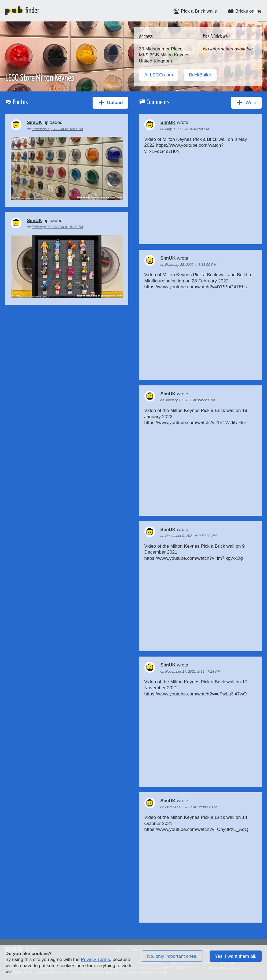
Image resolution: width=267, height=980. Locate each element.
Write (246, 102)
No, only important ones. (172, 956)
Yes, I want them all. (236, 956)
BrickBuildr (200, 75)
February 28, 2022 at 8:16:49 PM (57, 129)
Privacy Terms (95, 959)
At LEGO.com (159, 75)
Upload (110, 102)
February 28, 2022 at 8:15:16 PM (57, 227)
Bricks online (245, 11)
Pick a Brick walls (195, 11)
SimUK (34, 122)
